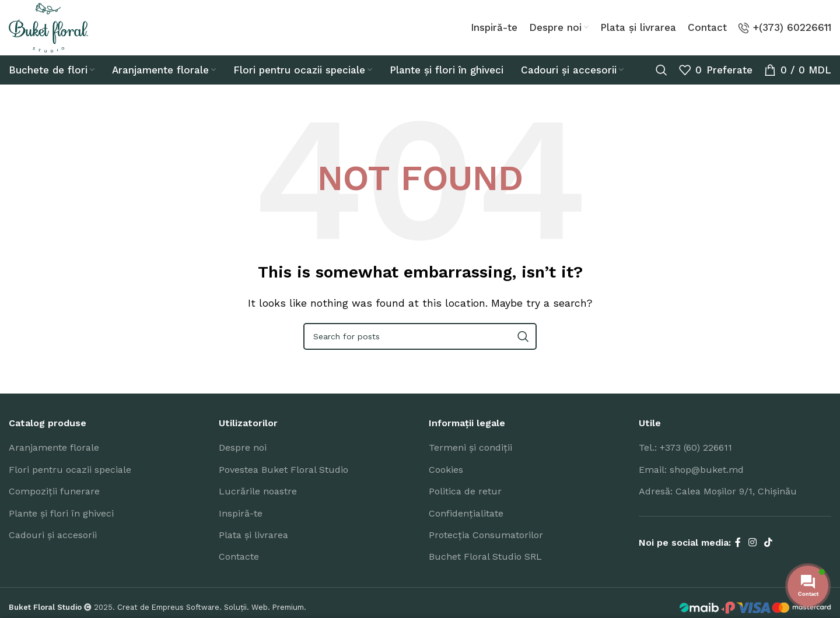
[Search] (661, 82)
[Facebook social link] (738, 555)
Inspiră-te (241, 525)
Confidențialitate (466, 525)
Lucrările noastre (258, 503)
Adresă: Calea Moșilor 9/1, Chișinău (718, 503)
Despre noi (243, 459)
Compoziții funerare (54, 503)
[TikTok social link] (769, 555)
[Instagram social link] (752, 555)
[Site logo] (58, 33)
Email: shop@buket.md (691, 481)
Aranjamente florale (54, 459)
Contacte (239, 568)
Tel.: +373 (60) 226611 (685, 459)
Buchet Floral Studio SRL (485, 568)
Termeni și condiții (470, 459)
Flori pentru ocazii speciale (70, 481)
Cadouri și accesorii (53, 547)
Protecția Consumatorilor (486, 547)
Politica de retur (465, 503)
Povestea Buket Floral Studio (283, 481)
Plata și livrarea (253, 547)
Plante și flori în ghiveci (61, 525)
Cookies (446, 481)
